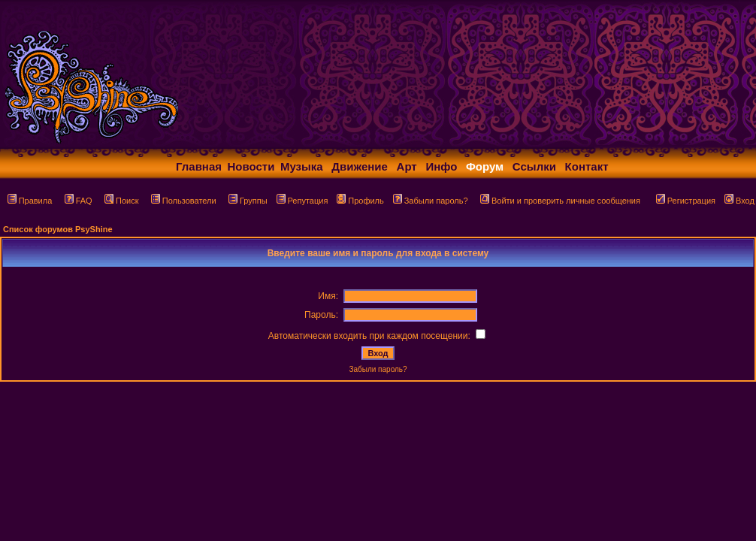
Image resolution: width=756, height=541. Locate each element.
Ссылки (534, 166)
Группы (248, 201)
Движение (360, 166)
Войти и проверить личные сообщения (560, 201)
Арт (407, 166)
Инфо (441, 166)
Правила (30, 201)
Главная (199, 166)
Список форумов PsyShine (58, 229)
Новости (251, 166)
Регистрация (686, 201)
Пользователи (184, 201)
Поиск (121, 201)
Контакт (587, 166)
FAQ (79, 201)
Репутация (302, 201)
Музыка (302, 166)
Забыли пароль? (431, 201)
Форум (485, 166)
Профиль (360, 201)
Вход (739, 201)
